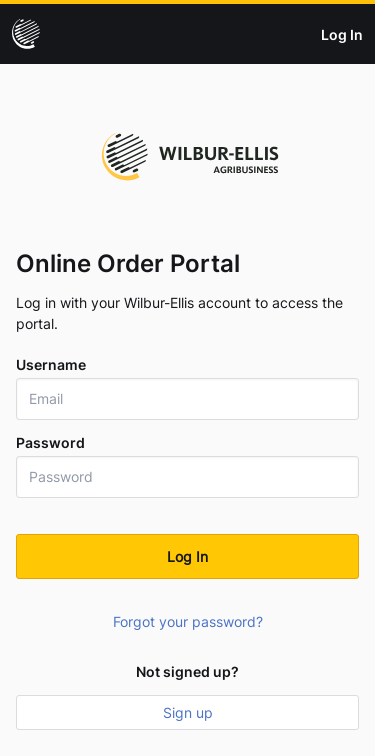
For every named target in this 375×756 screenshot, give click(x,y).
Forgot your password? (188, 622)
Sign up (188, 712)
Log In (342, 34)
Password (50, 443)
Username (51, 365)
